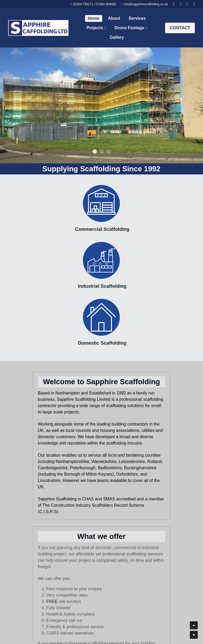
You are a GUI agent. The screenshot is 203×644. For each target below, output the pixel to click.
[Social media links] (174, 4)
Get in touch (149, 419)
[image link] (38, 28)
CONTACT (180, 28)
